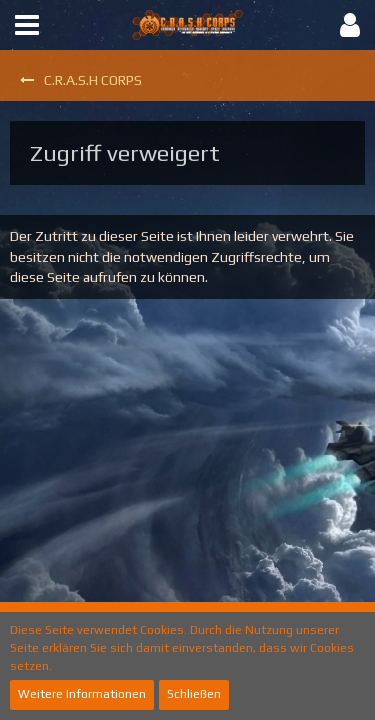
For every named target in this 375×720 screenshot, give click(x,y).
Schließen (194, 694)
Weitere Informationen (82, 694)
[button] (27, 25)
